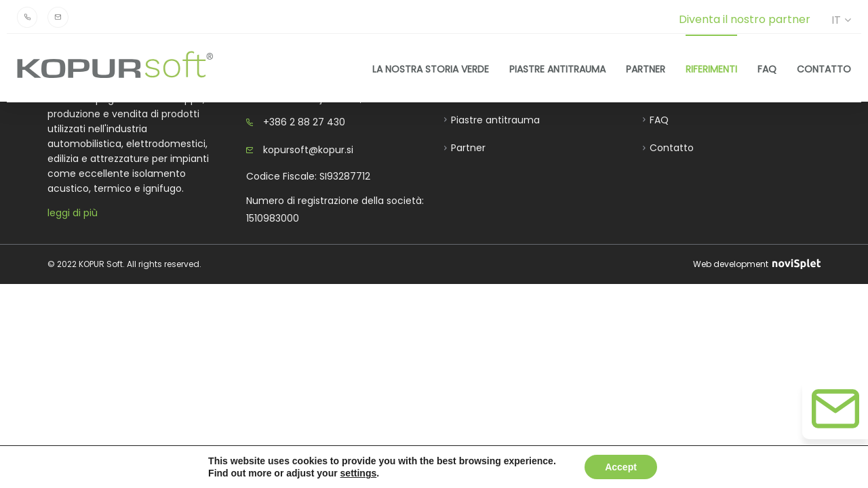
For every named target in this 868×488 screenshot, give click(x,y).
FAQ (767, 69)
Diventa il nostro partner (745, 19)
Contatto (824, 69)
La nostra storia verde (431, 69)
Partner (646, 69)
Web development (757, 264)
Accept (621, 467)
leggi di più (73, 213)
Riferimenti (711, 69)
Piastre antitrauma (557, 69)
